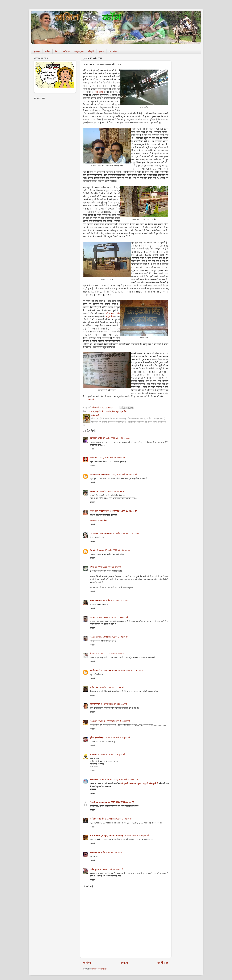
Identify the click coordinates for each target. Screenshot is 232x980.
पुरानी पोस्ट (163, 963)
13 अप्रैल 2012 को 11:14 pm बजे (131, 670)
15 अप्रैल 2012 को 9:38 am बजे (125, 780)
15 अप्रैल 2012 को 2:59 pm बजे (119, 819)
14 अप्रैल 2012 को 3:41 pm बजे (117, 721)
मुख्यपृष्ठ (37, 51)
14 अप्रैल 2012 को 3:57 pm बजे (117, 738)
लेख (56, 51)
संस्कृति (91, 51)
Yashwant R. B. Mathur (101, 780)
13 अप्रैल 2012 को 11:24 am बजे (124, 475)
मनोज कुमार (94, 869)
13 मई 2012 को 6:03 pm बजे (111, 869)
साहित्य (47, 51)
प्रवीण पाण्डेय (95, 704)
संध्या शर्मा (94, 458)
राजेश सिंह (94, 687)
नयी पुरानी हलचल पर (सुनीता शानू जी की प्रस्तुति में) (140, 784)
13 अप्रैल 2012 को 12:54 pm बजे (126, 533)
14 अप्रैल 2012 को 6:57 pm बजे (112, 754)
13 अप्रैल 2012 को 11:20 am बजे (116, 438)
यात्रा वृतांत (79, 51)
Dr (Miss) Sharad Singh (101, 533)
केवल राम (94, 654)
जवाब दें (93, 449)
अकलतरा (91, 412)
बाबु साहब (99, 92)
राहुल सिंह (123, 412)
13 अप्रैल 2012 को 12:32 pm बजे (124, 511)
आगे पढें (91, 399)
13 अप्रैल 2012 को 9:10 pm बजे (111, 654)
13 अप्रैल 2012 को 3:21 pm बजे (108, 567)
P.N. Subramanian (98, 802)
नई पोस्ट (87, 963)
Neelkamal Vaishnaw (100, 475)
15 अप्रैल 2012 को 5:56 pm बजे (136, 836)
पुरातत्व (101, 51)
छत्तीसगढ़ (66, 51)
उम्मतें (92, 567)
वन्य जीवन (113, 51)
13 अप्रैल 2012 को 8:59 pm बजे (115, 637)
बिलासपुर (115, 412)
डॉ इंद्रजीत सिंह (113, 313)
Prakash (94, 491)
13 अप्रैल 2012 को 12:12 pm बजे (112, 491)
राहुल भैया (110, 316)
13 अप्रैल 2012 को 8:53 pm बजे (115, 617)
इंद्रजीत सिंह (100, 412)
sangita (93, 852)
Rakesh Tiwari (97, 721)
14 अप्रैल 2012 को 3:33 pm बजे (114, 704)
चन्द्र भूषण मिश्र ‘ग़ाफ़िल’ (100, 511)
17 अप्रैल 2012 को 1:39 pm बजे (111, 852)
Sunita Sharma (97, 550)
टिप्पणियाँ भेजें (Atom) (99, 969)
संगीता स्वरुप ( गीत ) (98, 819)
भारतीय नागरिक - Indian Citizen (103, 670)
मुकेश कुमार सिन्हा (97, 738)
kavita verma (96, 600)
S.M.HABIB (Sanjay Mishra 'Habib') (106, 836)
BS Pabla (94, 754)
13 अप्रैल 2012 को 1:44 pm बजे (118, 550)
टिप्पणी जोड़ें (88, 886)
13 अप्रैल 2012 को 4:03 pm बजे (116, 600)
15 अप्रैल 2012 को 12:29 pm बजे (121, 802)
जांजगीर (108, 412)
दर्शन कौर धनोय (96, 438)
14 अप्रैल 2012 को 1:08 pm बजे (111, 687)
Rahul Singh (96, 617)
